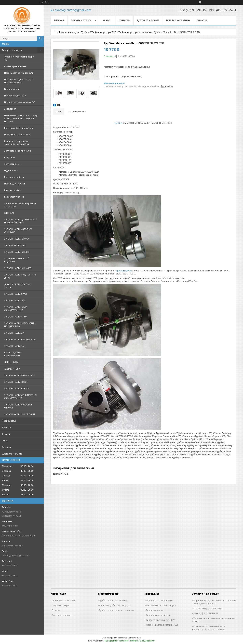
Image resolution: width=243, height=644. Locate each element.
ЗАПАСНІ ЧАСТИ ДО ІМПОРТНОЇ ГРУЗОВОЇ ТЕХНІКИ (20, 221)
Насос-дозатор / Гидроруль (19, 73)
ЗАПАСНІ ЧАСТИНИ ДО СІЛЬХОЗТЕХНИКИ (16, 309)
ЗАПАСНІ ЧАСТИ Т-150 (15, 317)
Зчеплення (10, 109)
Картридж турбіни (14, 177)
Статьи (6, 434)
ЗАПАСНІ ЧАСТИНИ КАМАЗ (18, 268)
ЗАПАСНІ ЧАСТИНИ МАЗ (16, 239)
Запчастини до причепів (18, 151)
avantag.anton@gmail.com (16, 555)
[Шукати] (40, 38)
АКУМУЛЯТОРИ (12, 369)
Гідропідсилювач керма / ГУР (20, 102)
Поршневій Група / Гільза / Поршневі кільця (18, 81)
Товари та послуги (12, 50)
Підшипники (11, 170)
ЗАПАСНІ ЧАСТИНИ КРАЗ (17, 388)
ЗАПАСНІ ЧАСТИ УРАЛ (15, 294)
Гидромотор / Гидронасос (160, 600)
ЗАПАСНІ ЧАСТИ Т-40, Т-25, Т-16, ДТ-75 (20, 276)
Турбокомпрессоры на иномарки (117, 610)
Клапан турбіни (13, 190)
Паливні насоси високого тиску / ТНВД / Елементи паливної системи (21, 118)
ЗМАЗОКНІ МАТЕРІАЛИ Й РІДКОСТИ (17, 260)
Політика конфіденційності (143, 641)
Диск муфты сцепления (206, 613)
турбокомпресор (124, 271)
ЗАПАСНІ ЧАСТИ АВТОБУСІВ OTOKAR (18, 406)
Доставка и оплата (12, 454)
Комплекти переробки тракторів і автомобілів (17, 143)
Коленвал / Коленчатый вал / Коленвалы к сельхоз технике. (209, 628)
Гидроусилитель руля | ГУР (161, 620)
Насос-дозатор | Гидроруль (161, 605)
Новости (7, 427)
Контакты (124, 20)
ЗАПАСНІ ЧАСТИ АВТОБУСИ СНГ (20, 339)
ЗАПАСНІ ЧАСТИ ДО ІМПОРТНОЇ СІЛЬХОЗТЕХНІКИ (20, 397)
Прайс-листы (9, 421)
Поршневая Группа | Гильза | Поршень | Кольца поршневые (214, 602)
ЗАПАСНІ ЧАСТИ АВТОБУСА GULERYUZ (18, 231)
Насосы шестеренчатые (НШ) (162, 625)
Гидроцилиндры (155, 610)
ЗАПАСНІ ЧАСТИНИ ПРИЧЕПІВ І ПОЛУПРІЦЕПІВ (20, 325)
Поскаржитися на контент (116, 641)
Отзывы (6, 447)
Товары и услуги (81, 20)
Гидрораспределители (158, 615)
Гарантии (202, 20)
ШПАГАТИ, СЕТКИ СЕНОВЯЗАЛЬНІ (13, 354)
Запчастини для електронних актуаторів (20, 205)
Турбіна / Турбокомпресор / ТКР (19, 58)
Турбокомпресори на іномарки (135, 32)
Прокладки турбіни (15, 184)
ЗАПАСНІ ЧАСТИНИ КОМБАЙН (19, 414)
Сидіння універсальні (16, 66)
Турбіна (118, 123)
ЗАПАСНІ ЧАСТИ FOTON (16, 382)
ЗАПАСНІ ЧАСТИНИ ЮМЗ (17, 252)
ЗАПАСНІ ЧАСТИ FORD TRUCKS (20, 375)
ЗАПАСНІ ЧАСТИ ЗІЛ (14, 333)
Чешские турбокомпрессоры (115, 605)
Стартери (9, 157)
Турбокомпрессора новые (113, 600)
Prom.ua (137, 638)
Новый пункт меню (178, 20)
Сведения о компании (64, 600)
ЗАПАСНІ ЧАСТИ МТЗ (15, 245)
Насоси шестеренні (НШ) (17, 135)
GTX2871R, (10, 213)
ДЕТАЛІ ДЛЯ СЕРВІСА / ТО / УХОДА (18, 286)
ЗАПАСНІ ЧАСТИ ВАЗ (15, 346)
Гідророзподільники (15, 96)
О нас (5, 441)
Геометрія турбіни (14, 197)
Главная (59, 20)
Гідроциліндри (12, 89)
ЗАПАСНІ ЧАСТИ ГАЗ (15, 300)
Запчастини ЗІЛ (13, 164)
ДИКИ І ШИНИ (11, 362)
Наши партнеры (61, 605)
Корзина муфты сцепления (208, 608)
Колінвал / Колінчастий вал (19, 128)
